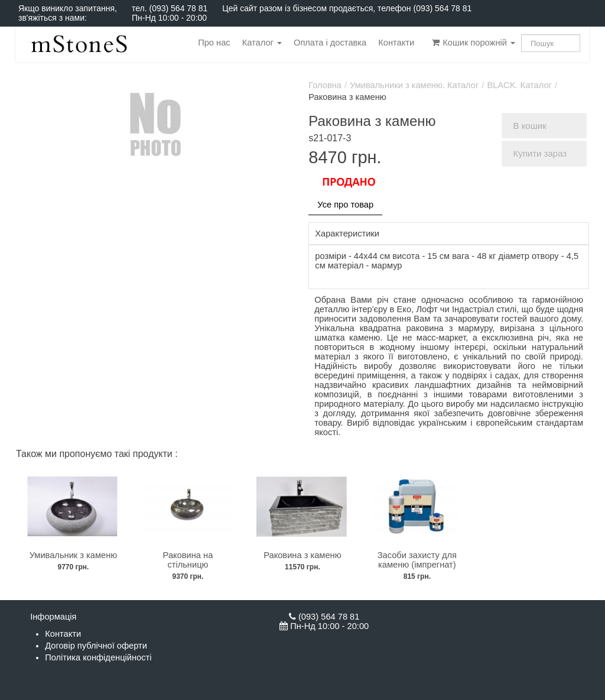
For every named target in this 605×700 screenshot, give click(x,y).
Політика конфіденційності (98, 657)
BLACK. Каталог (519, 85)
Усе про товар (345, 205)
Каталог (262, 43)
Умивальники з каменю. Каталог (414, 85)
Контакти (396, 43)
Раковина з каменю (302, 555)
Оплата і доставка (330, 43)
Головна (325, 85)
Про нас (214, 43)
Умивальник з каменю (74, 555)
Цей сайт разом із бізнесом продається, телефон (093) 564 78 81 (347, 8)
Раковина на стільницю (188, 560)
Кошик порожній (474, 43)
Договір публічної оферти (96, 646)
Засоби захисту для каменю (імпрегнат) (417, 560)
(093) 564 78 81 (178, 8)
